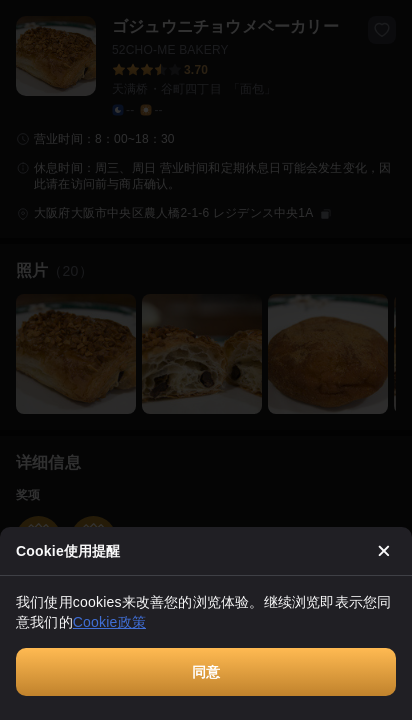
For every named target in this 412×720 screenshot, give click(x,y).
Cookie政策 (109, 622)
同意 (206, 672)
